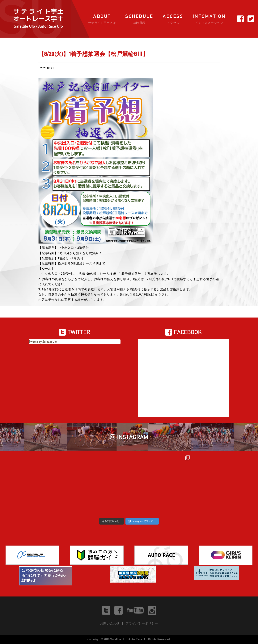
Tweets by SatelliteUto (43, 342)
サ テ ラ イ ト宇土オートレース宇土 (38, 19)
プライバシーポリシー (142, 623)
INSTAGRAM (129, 437)
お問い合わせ (110, 623)
